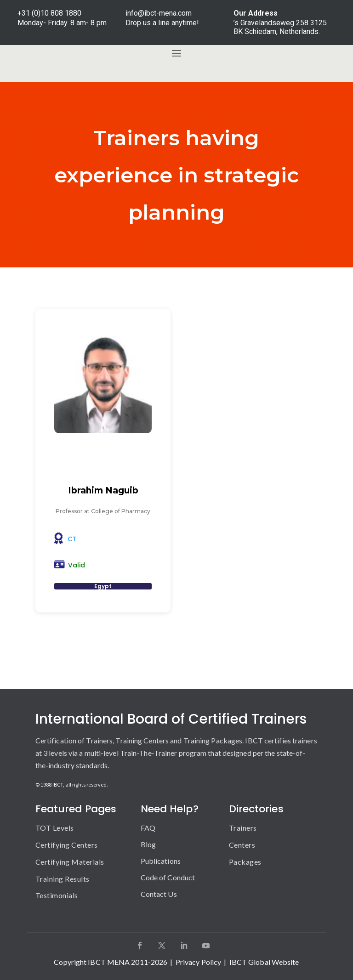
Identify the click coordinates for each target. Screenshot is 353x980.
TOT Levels (55, 828)
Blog (148, 844)
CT (72, 539)
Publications (161, 861)
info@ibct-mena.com (159, 13)
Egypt (103, 586)
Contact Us (159, 894)
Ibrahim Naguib (103, 490)
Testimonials (57, 895)
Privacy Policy (198, 962)
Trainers (243, 828)
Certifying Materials (70, 862)
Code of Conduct (168, 877)
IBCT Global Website (264, 962)
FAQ (148, 828)
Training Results (63, 879)
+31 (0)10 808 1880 (49, 13)
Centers (242, 845)
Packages (245, 862)
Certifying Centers (67, 845)
